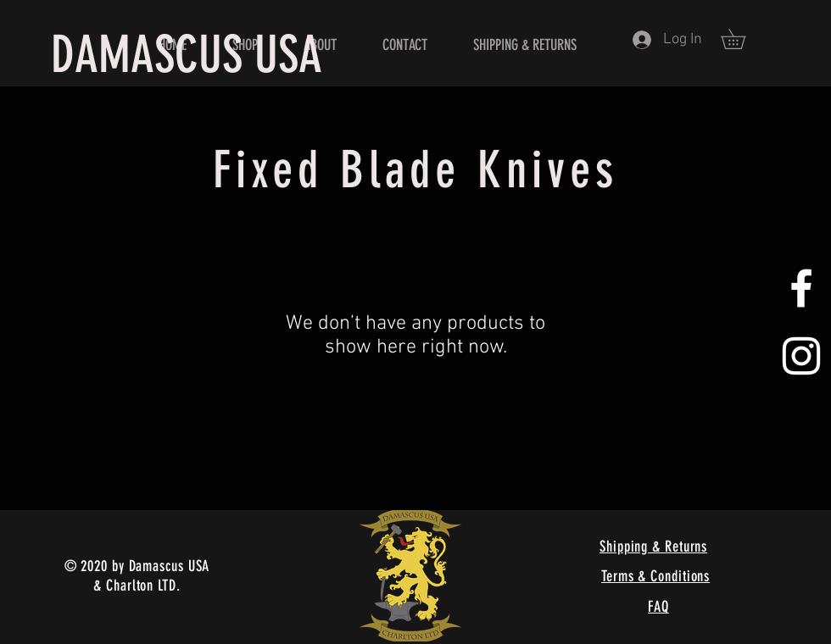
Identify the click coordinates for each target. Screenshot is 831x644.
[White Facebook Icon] (801, 288)
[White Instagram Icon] (801, 356)
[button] (743, 39)
